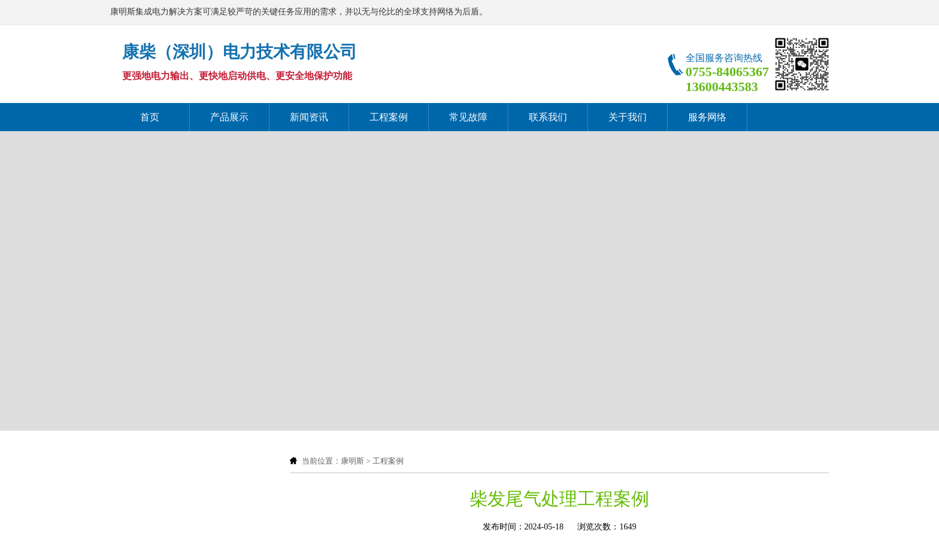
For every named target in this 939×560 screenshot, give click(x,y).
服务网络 (707, 117)
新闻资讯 (309, 117)
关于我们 (628, 117)
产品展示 (229, 117)
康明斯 (352, 461)
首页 (150, 117)
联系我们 (548, 117)
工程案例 (389, 117)
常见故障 (468, 117)
